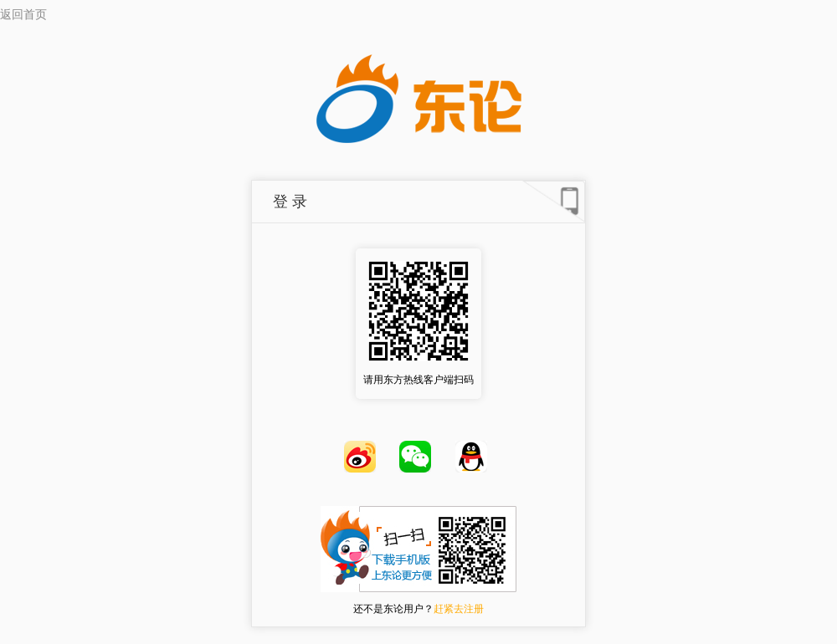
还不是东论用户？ (418, 609)
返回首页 (23, 15)
